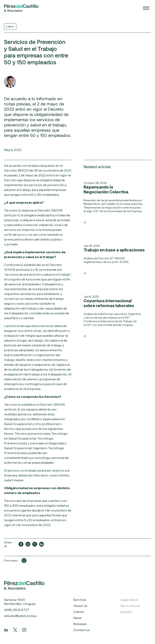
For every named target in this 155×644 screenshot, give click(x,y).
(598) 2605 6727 (17, 610)
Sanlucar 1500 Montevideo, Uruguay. (20, 602)
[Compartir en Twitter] (35, 544)
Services (80, 600)
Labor (10, 26)
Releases (80, 624)
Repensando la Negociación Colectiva (106, 190)
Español (126, 612)
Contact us (81, 630)
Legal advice (129, 600)
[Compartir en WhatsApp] (28, 544)
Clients (79, 612)
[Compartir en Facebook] (21, 544)
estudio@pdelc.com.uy (20, 616)
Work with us (130, 606)
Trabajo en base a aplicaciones (114, 250)
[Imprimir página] (24, 561)
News (77, 618)
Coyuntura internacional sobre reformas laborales (109, 303)
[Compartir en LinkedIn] (42, 544)
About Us (80, 606)
